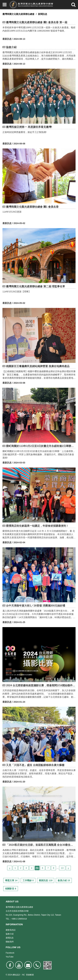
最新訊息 (7, 39)
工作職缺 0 (28, 880)
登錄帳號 (30, 975)
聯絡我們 (10, 942)
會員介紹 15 (64, 880)
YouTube (10, 957)
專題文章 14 (11, 880)
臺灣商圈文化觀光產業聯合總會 (18, 14)
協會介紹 (10, 934)
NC (23, 975)
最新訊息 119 (46, 880)
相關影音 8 (11, 889)
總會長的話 (11, 930)
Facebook (10, 953)
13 (62, 868)
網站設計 (16, 975)
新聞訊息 (43, 14)
